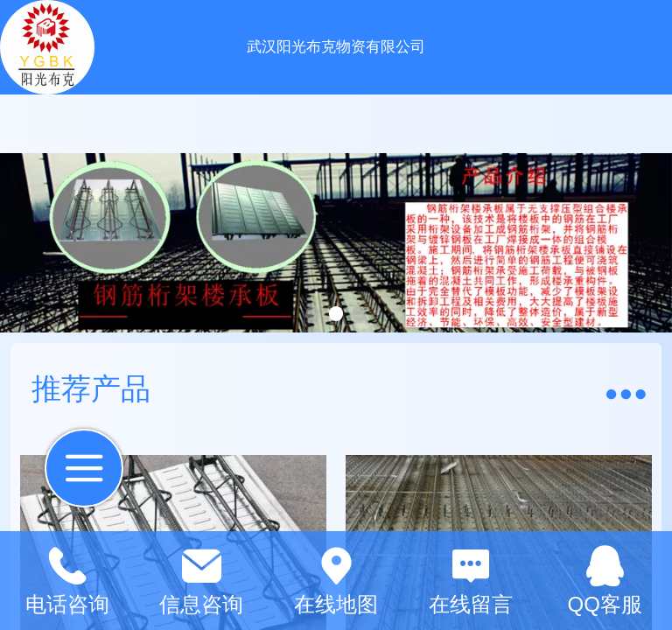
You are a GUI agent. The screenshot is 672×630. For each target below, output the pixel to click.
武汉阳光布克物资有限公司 (336, 47)
